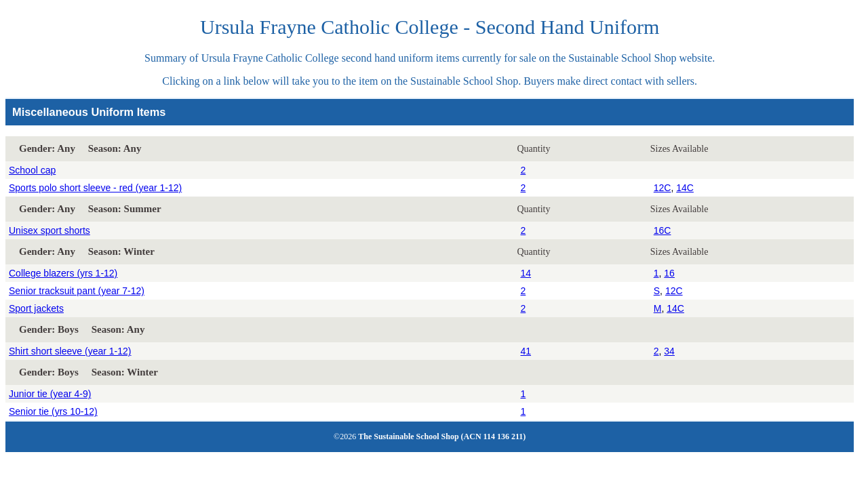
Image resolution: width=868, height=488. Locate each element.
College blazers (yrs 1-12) (63, 273)
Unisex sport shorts (50, 230)
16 (669, 273)
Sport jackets (36, 308)
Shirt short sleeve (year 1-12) (70, 351)
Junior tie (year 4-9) (50, 394)
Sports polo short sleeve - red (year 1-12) (95, 188)
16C (663, 230)
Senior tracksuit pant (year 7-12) (77, 291)
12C (663, 188)
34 (669, 351)
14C (685, 188)
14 (526, 273)
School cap (32, 170)
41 (526, 351)
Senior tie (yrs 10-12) (53, 411)
